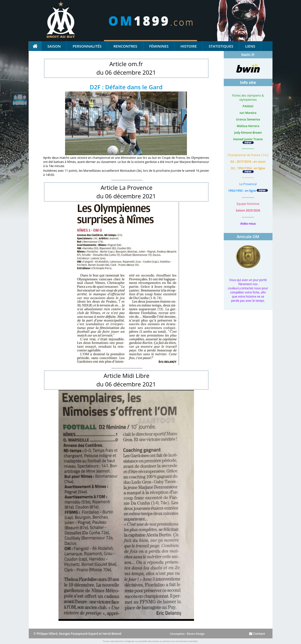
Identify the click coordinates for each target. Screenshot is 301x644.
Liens (250, 46)
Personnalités (87, 46)
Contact (257, 634)
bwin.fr (248, 55)
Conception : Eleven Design (187, 634)
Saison (54, 46)
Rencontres (125, 46)
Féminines (159, 46)
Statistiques (221, 46)
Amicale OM (248, 237)
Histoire (189, 46)
